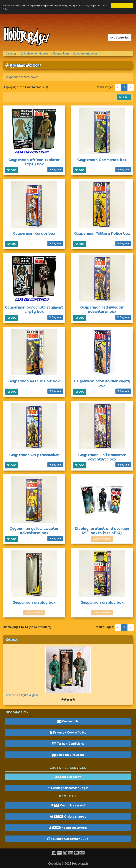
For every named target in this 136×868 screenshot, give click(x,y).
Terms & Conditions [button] (68, 744)
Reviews (12, 639)
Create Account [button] (68, 777)
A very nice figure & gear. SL (24, 695)
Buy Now (55, 170)
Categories (121, 37)
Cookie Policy (10, 10)
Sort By (124, 97)
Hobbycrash (80, 864)
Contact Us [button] (68, 721)
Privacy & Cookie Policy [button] (68, 732)
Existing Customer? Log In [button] (68, 788)
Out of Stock (102, 539)
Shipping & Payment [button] (68, 755)
